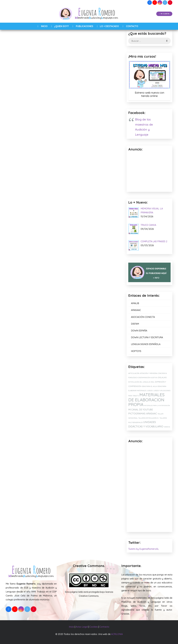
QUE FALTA (60, 132)
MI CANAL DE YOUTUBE (141, 410)
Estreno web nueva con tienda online (150, 94)
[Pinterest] (170, 3)
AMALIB (135, 303)
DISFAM (135, 324)
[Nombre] (60, 199)
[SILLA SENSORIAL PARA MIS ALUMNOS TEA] (25, 273)
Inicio (72, 627)
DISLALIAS (162, 377)
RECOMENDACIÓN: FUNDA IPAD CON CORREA (97, 292)
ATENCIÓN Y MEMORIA (149, 373)
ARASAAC (101, 79)
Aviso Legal (82, 627)
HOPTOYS (136, 351)
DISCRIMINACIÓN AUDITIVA (148, 378)
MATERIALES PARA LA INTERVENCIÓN (157, 406)
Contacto (104, 627)
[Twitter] (165, 3)
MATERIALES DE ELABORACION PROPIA (146, 400)
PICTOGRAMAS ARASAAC (143, 413)
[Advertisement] (149, 488)
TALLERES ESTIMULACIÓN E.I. (149, 418)
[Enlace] (89, 14)
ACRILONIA (117, 634)
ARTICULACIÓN (134, 373)
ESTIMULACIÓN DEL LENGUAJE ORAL (141, 382)
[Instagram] (160, 3)
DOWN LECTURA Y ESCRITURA (147, 337)
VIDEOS (167, 427)
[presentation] (31, 230)
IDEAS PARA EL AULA (149, 386)
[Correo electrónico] (60, 208)
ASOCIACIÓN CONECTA (143, 317)
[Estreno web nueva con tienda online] (149, 75)
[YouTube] (155, 3)
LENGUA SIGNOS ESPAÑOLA (146, 344)
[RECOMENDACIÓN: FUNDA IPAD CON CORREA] (98, 273)
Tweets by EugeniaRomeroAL (144, 549)
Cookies (94, 627)
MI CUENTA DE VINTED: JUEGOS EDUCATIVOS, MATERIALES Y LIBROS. (59, 293)
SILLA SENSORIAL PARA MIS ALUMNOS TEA (25, 292)
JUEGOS (150, 391)
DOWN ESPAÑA (139, 331)
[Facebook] (150, 3)
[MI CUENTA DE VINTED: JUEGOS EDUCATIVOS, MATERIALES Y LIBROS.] (61, 273)
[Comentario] (60, 185)
